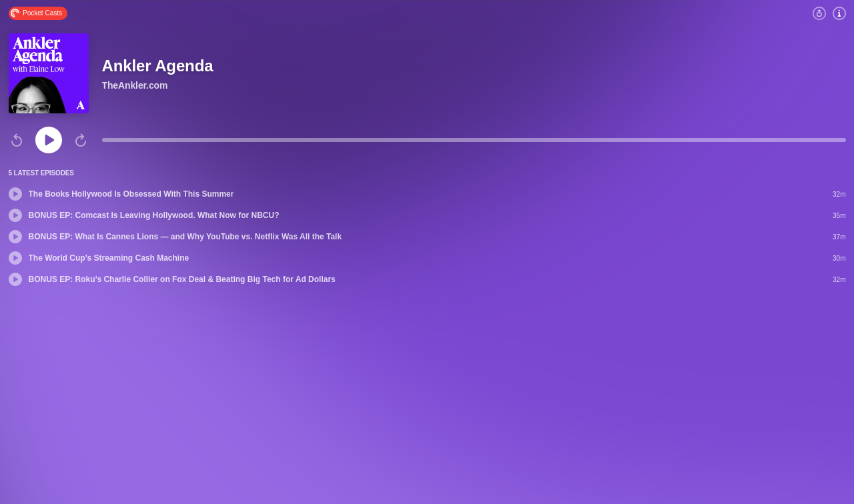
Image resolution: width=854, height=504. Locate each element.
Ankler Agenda (158, 66)
